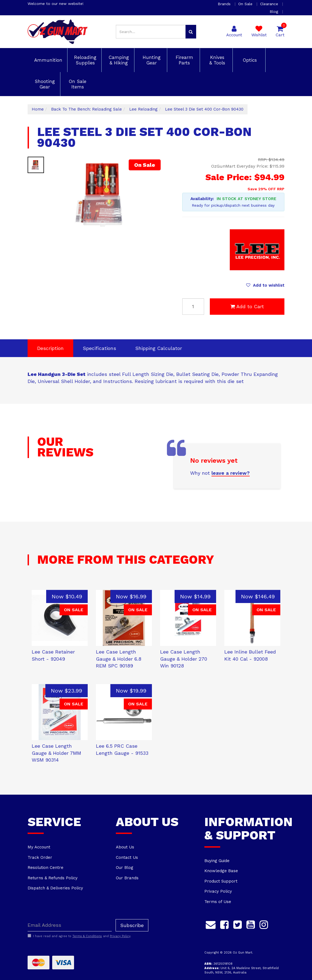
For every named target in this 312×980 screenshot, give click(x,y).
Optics (249, 60)
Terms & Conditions (87, 936)
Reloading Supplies (84, 60)
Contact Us (127, 857)
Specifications (99, 348)
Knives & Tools (216, 60)
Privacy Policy (218, 891)
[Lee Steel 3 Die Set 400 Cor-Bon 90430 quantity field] (193, 307)
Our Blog (125, 868)
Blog (275, 11)
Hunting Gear (151, 60)
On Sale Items (77, 84)
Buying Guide (217, 861)
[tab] (50, 348)
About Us (125, 847)
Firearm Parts (184, 60)
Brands (225, 4)
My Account (39, 847)
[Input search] (151, 32)
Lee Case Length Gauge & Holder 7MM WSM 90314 (56, 753)
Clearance (270, 4)
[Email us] (211, 924)
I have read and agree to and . (79, 936)
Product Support (221, 881)
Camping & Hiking (118, 60)
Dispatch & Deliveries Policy (55, 888)
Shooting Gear (44, 84)
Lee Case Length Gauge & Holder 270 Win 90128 (184, 659)
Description (50, 348)
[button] (265, 285)
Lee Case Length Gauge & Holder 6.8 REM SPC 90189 (119, 659)
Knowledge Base (221, 871)
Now (67, 596)
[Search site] (191, 32)
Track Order (40, 857)
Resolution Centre (45, 868)
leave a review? (231, 473)
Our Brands (127, 878)
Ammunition (47, 60)
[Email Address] (70, 925)
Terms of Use (218, 902)
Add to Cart (247, 306)
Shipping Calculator (159, 348)
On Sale (246, 4)
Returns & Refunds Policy (53, 878)
